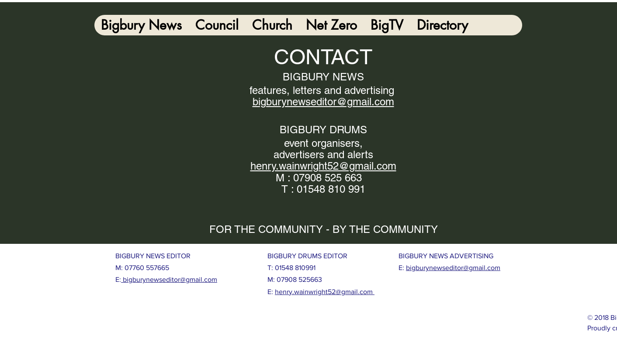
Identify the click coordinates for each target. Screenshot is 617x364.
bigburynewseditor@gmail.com (169, 279)
